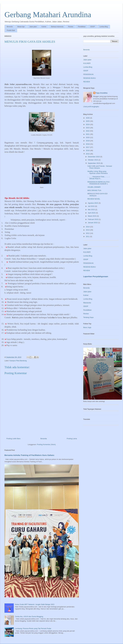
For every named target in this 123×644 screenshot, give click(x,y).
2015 (88, 154)
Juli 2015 (91, 206)
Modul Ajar (21, 27)
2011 (88, 236)
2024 (88, 124)
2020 (88, 137)
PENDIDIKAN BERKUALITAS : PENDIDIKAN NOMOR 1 (99, 183)
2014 (88, 227)
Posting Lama (72, 439)
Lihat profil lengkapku (91, 107)
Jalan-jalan (33, 27)
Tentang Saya (88, 317)
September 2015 (94, 163)
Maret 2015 (92, 216)
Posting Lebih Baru (13, 439)
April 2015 (92, 213)
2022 (88, 131)
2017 (88, 147)
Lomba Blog (104, 27)
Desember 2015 (94, 157)
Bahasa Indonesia (57, 27)
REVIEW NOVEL (94, 199)
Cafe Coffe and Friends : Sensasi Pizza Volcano (100, 167)
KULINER (87, 63)
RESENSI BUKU (89, 78)
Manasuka (87, 303)
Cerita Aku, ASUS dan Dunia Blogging (29, 617)
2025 (88, 121)
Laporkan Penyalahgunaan (96, 276)
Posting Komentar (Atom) (46, 444)
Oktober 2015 (93, 160)
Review (71, 27)
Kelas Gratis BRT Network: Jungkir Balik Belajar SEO (35, 604)
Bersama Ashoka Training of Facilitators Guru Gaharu (29, 455)
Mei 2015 (92, 210)
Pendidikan (82, 27)
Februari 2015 (93, 219)
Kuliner (44, 27)
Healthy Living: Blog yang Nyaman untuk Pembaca (97, 172)
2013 (88, 230)
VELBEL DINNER (94, 187)
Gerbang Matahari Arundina (48, 15)
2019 (88, 141)
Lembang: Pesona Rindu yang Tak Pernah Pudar (33, 628)
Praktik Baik (11, 30)
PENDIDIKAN (88, 74)
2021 (88, 134)
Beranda (10, 27)
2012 (88, 233)
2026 (88, 118)
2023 (88, 128)
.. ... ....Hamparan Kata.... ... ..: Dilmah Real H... (99, 178)
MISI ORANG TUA (94, 190)
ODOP (92, 27)
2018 (88, 144)
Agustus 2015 (93, 203)
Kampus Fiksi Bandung (18, 361)
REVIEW (87, 82)
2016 (88, 150)
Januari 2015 (93, 223)
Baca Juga (87, 327)
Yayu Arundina (102, 93)
